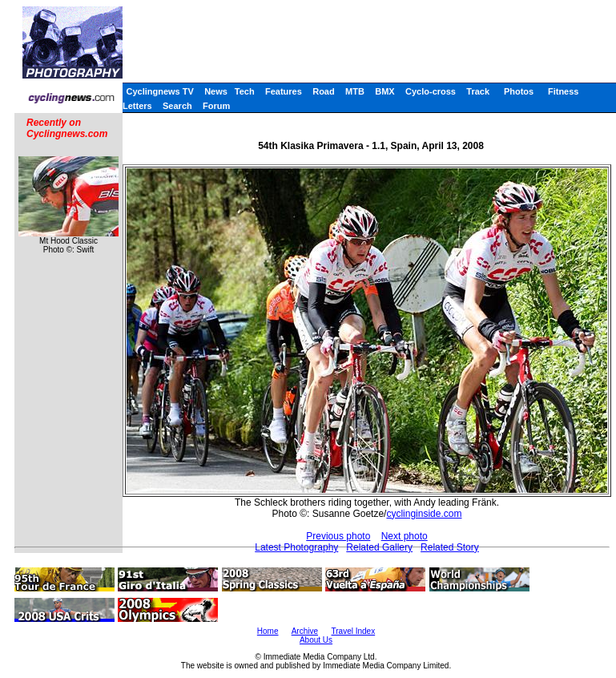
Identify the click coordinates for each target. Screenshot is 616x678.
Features (284, 91)
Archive (305, 631)
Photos (519, 91)
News (216, 91)
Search (177, 106)
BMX (384, 91)
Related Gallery (379, 547)
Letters (137, 106)
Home (268, 631)
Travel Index (354, 631)
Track (478, 91)
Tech (245, 91)
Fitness (564, 91)
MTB (355, 91)
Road (324, 91)
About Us (316, 640)
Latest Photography (296, 547)
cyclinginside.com (424, 514)
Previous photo (338, 536)
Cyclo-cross (431, 91)
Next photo (405, 536)
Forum (216, 106)
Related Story (450, 547)
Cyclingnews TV (159, 91)
